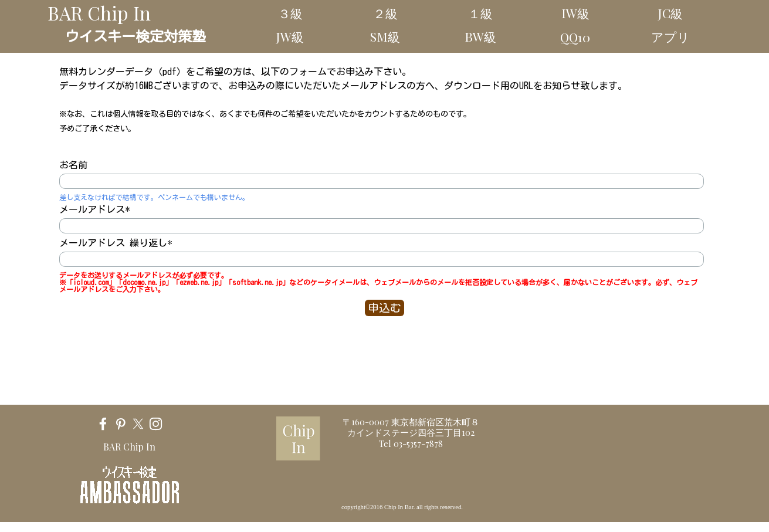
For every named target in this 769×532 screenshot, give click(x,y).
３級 (290, 13)
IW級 (575, 13)
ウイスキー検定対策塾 (135, 36)
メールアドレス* (95, 209)
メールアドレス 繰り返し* (116, 243)
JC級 (670, 13)
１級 (480, 13)
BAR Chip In (99, 13)
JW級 (290, 36)
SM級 (385, 36)
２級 (385, 13)
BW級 (480, 36)
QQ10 (575, 37)
